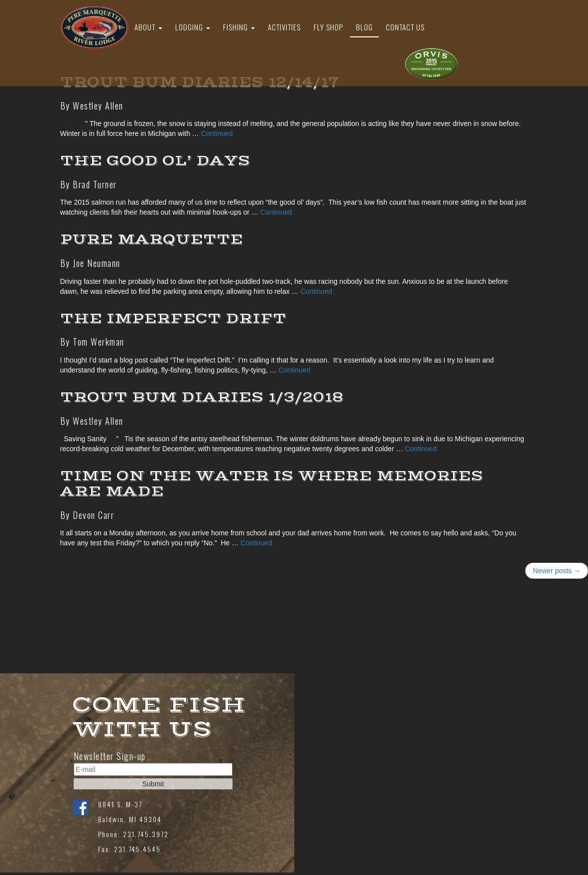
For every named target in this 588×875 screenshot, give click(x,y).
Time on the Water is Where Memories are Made (272, 484)
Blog (364, 27)
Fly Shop (328, 27)
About (148, 27)
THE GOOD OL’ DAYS (155, 161)
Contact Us (405, 27)
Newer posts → (557, 571)
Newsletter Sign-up (110, 756)
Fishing (239, 27)
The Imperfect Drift (173, 318)
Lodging (193, 27)
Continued (217, 133)
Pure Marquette (152, 239)
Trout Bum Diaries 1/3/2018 (202, 397)
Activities (284, 27)
